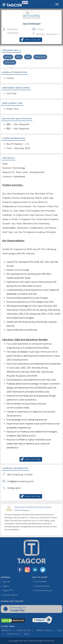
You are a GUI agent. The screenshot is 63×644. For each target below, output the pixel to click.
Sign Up (5, 582)
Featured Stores (41, 586)
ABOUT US (6, 630)
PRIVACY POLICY (41, 630)
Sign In (5, 586)
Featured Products (42, 590)
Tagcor (7, 590)
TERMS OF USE (21, 630)
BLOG (24, 634)
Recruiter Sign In (9, 595)
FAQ (57, 630)
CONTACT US (10, 634)
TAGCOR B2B (39, 582)
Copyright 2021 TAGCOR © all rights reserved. (31, 641)
